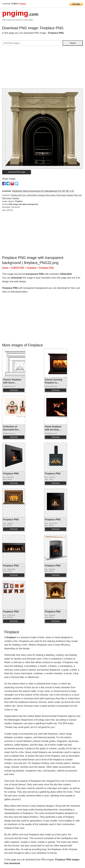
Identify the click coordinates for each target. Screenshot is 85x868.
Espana (23, 4)
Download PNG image (17, 172)
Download (14, 390)
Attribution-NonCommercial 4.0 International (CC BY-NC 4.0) (43, 191)
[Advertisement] (42, 68)
